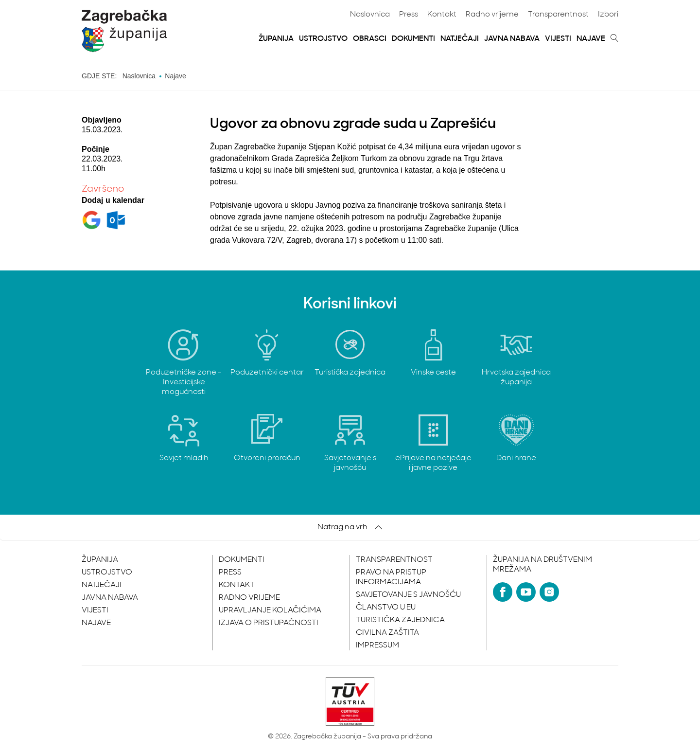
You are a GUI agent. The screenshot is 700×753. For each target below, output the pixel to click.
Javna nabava (512, 39)
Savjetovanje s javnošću (408, 595)
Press (409, 15)
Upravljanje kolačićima (270, 610)
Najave (591, 39)
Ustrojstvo (323, 39)
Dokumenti (413, 39)
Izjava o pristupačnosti (269, 623)
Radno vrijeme (492, 15)
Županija (276, 39)
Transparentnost (558, 15)
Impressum (377, 645)
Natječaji (460, 39)
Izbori (608, 15)
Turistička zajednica (400, 620)
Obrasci (370, 39)
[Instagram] (549, 592)
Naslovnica (370, 15)
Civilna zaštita (387, 633)
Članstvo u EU (386, 608)
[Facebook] (503, 592)
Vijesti (558, 39)
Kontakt (442, 15)
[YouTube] (526, 592)
